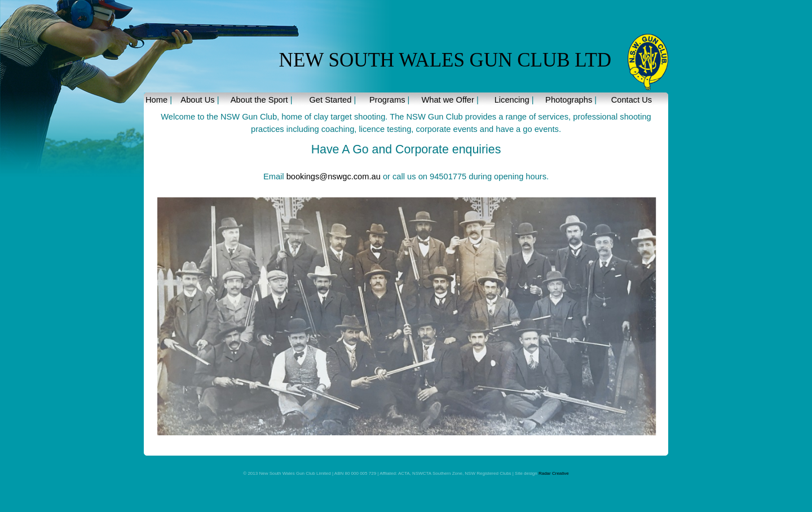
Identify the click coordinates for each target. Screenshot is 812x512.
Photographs (569, 100)
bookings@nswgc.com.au (334, 176)
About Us (197, 100)
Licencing (512, 100)
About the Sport (259, 100)
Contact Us (632, 100)
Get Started (330, 100)
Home (156, 100)
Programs (387, 100)
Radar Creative (553, 473)
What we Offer (447, 100)
